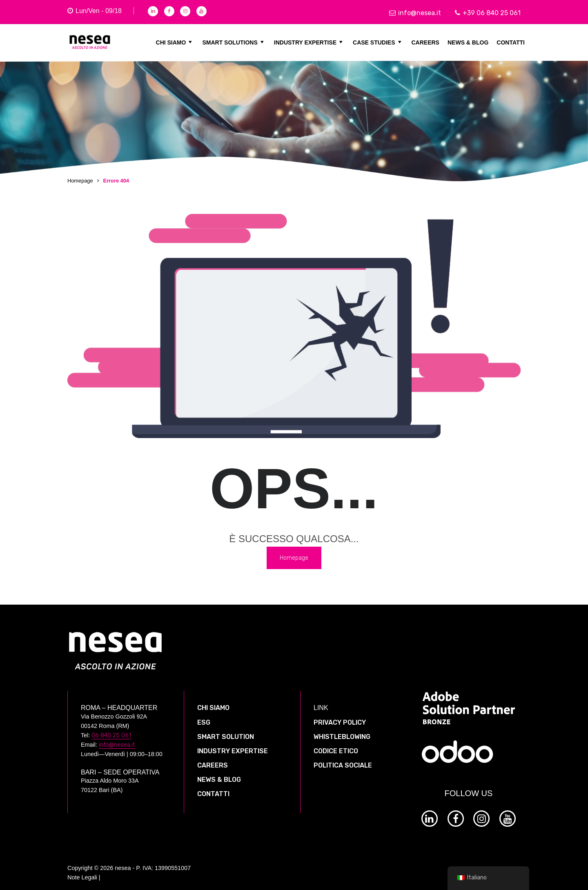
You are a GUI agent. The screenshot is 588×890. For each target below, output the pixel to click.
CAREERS (425, 42)
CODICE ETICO (336, 746)
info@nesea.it (415, 13)
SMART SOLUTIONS (234, 42)
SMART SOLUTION (226, 732)
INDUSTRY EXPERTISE (309, 42)
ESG (204, 718)
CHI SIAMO (175, 42)
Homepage (80, 181)
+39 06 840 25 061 (488, 13)
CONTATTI (511, 42)
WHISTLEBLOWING (342, 732)
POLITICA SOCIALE (343, 761)
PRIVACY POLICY (340, 718)
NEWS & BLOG (468, 42)
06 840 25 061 (111, 731)
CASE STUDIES (378, 42)
